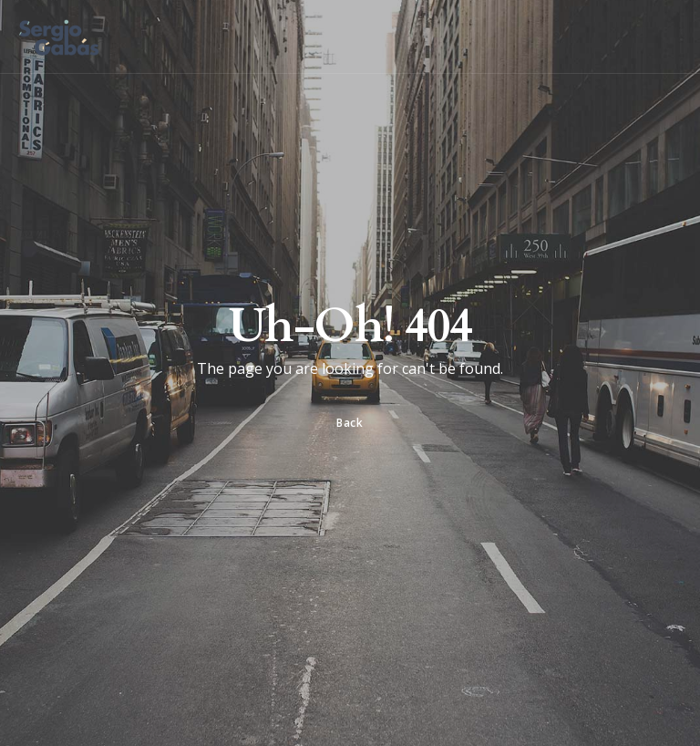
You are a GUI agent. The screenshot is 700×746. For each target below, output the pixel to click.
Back (350, 423)
